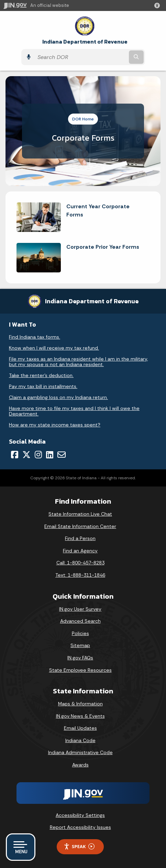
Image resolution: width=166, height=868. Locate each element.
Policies (80, 633)
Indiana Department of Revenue (85, 42)
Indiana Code (80, 740)
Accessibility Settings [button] (80, 815)
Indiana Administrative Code (80, 752)
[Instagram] (38, 455)
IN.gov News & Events (80, 716)
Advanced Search (80, 621)
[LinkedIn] (50, 455)
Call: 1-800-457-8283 (80, 563)
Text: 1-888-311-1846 (80, 575)
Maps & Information (80, 704)
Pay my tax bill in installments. (43, 386)
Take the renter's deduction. (41, 375)
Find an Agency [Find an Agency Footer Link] (80, 551)
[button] (158, 5)
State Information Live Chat (80, 514)
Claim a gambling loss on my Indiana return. (58, 397)
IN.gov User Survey (80, 609)
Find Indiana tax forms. (35, 337)
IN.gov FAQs (80, 658)
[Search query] (81, 57)
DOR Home (83, 119)
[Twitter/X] (26, 455)
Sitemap (80, 645)
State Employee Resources (80, 670)
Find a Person (80, 538)
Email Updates (80, 728)
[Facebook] (15, 455)
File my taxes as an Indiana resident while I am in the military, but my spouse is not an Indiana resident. (78, 362)
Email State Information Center (80, 526)
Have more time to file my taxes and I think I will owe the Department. (74, 411)
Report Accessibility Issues (80, 827)
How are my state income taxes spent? (55, 425)
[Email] (62, 455)
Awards (80, 765)
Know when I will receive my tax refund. (54, 348)
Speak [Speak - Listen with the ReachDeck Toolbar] (79, 847)
